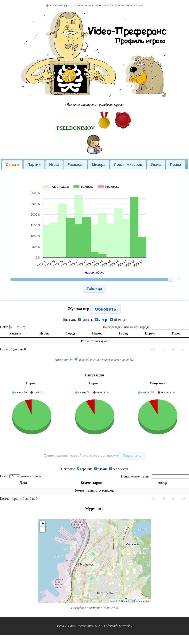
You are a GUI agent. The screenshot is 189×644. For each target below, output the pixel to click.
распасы (86, 320)
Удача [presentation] (156, 165)
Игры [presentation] (54, 165)
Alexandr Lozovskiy (119, 626)
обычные (118, 320)
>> (184, 349)
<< (153, 349)
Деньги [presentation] (12, 165)
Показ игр (13, 327)
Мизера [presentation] (99, 165)
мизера (102, 320)
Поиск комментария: (155, 476)
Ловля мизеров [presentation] (128, 165)
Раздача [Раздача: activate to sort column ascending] (15, 333)
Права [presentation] (176, 165)
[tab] (12, 165)
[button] (94, 289)
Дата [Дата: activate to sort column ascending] (23, 483)
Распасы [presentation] (75, 165)
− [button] (43, 529)
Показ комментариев (20, 476)
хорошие (85, 469)
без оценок (119, 469)
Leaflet (114, 601)
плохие (101, 469)
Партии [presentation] (34, 165)
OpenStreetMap (129, 601)
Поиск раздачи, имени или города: (145, 327)
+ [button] (43, 524)
